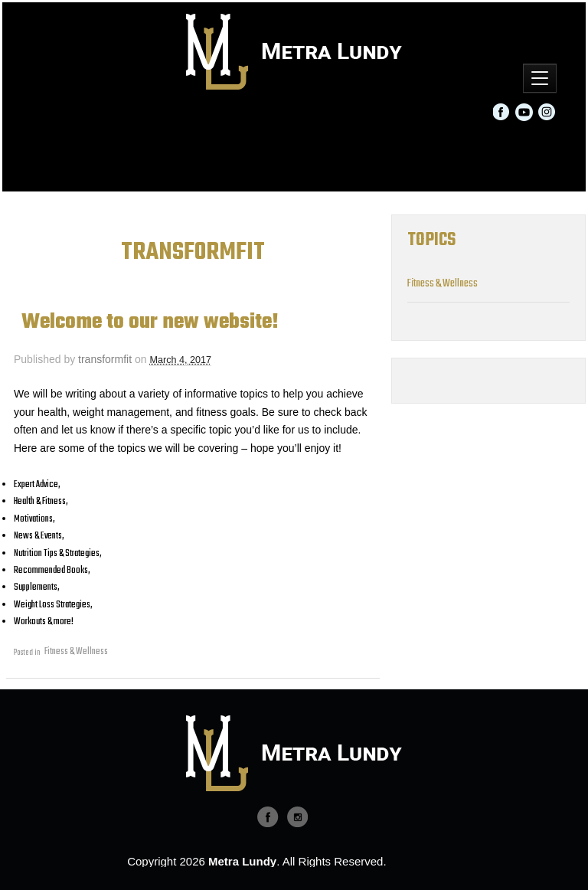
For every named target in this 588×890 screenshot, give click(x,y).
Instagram (547, 112)
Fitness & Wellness (76, 652)
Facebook (502, 112)
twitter (297, 815)
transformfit (105, 359)
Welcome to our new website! (150, 322)
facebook (268, 815)
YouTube (524, 112)
